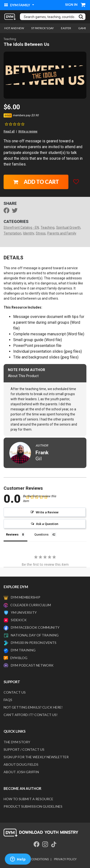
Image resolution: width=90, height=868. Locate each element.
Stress (41, 233)
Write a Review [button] (47, 512)
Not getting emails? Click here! (33, 707)
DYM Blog (19, 658)
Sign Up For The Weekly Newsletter (36, 757)
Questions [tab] (41, 534)
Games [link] (83, 28)
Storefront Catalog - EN (21, 227)
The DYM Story (17, 742)
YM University (24, 612)
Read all (9, 131)
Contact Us (15, 692)
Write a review (28, 131)
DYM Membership (26, 597)
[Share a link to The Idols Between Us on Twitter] (16, 211)
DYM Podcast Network (32, 665)
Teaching (10, 39)
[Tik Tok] (54, 844)
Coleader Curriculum (31, 605)
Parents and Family (62, 233)
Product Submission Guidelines (33, 806)
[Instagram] (45, 844)
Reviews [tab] (12, 534)
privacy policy (65, 859)
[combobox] (53, 17)
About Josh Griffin (21, 772)
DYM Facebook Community (35, 627)
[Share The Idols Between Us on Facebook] (8, 211)
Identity (29, 233)
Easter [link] (66, 28)
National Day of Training (35, 635)
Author (42, 445)
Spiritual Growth (68, 227)
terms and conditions (31, 859)
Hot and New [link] (14, 28)
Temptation (12, 233)
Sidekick (19, 620)
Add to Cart (36, 182)
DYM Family (18, 5)
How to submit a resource (28, 799)
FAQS (8, 700)
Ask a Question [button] (47, 524)
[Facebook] (36, 844)
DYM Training (23, 650)
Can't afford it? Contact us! (31, 715)
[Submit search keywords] (81, 17)
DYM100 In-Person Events (34, 643)
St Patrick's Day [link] (42, 28)
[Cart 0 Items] (83, 5)
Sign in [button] (71, 4)
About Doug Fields (21, 764)
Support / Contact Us (24, 749)
